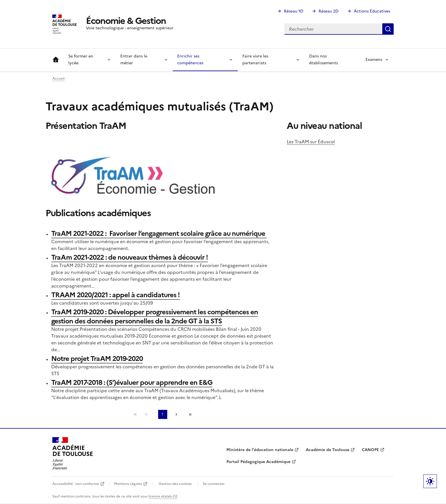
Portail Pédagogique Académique (258, 462)
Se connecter (214, 484)
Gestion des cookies (175, 484)
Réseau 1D (294, 11)
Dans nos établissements (324, 60)
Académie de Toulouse (328, 450)
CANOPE (370, 450)
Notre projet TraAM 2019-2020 (97, 359)
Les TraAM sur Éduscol (311, 142)
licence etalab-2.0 (163, 496)
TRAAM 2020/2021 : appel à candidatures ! (115, 295)
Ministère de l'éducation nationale (260, 450)
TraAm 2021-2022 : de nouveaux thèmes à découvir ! (130, 257)
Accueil (56, 60)
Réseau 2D (329, 11)
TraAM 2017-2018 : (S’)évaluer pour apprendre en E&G (132, 383)
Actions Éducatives (372, 11)
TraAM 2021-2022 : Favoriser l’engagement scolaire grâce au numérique (159, 234)
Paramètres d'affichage (430, 481)
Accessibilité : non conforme (76, 484)
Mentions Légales (128, 484)
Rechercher (388, 29)
